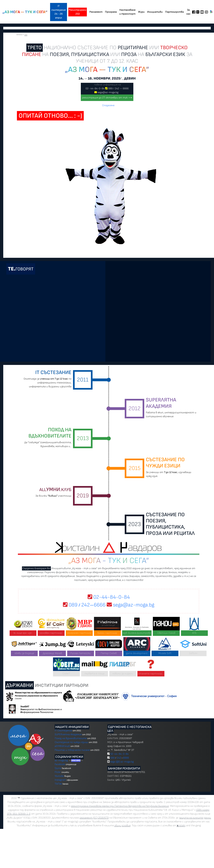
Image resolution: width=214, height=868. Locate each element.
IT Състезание (63, 731)
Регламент (96, 12)
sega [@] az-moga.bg (122, 762)
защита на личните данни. (195, 818)
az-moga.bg (62, 760)
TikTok (58, 784)
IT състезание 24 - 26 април (59, 12)
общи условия (123, 826)
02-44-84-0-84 (109, 597)
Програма (111, 12)
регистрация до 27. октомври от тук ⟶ (107, 98)
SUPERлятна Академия (68, 734)
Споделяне (108, 105)
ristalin (181, 826)
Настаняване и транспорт (127, 12)
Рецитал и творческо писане (72, 750)
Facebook (60, 764)
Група (58, 768)
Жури (141, 12)
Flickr (58, 772)
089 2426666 (118, 89)
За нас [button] (188, 12)
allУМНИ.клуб (62, 746)
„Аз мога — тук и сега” (25, 12)
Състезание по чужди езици (71, 742)
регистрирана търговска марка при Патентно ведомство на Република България (120, 806)
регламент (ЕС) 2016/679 (94, 818)
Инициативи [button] (155, 12)
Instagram (60, 780)
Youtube (59, 776)
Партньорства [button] (174, 12)
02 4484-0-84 (95, 89)
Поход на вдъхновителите (71, 738)
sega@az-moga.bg (108, 92)
